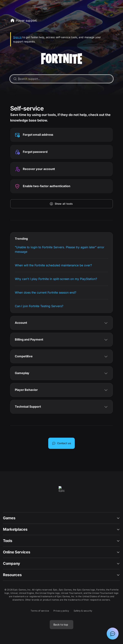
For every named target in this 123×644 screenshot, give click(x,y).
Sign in (17, 37)
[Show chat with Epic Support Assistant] (113, 634)
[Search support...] (61, 79)
